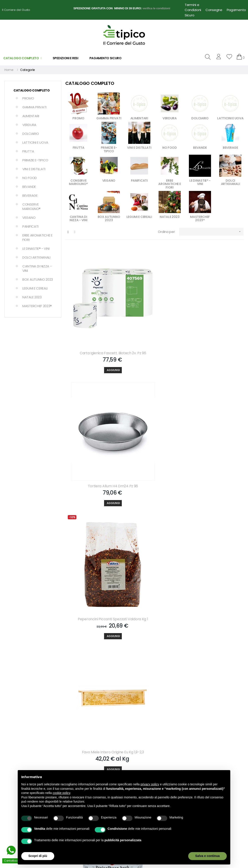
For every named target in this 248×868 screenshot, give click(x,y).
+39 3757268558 (29, 763)
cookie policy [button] (61, 793)
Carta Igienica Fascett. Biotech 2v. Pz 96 (94, 322)
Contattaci (134, 759)
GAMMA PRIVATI (34, 107)
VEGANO (29, 218)
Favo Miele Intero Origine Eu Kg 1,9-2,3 (94, 427)
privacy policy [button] (150, 784)
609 (230, 671)
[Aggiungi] (94, 341)
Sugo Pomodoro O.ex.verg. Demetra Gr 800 (94, 637)
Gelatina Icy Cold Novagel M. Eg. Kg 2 (215, 637)
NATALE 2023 (32, 297)
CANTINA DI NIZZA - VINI (37, 268)
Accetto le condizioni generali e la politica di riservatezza (152, 706)
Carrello (70, 759)
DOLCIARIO (31, 134)
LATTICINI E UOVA (35, 142)
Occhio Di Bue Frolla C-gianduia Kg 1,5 (94, 532)
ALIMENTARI (31, 116)
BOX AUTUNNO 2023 (38, 279)
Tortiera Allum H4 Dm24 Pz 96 (154, 320)
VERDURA (29, 125)
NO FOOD (30, 178)
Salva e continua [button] (207, 856)
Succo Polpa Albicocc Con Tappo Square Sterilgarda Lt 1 (215, 532)
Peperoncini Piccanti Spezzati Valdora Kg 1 (215, 322)
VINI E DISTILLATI (34, 169)
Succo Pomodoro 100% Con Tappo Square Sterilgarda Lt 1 (154, 532)
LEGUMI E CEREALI (35, 288)
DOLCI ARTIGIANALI (36, 257)
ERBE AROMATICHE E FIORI (37, 237)
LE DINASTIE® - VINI (36, 248)
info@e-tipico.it (14, 772)
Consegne (214, 10)
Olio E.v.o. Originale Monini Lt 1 (154, 634)
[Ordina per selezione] (211, 232)
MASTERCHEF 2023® (37, 306)
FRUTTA (28, 151)
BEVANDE (29, 187)
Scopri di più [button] (38, 856)
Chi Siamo (134, 752)
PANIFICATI (30, 226)
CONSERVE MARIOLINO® (31, 207)
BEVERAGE (30, 195)
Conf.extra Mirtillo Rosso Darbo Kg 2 (154, 427)
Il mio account (75, 752)
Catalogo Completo (32, 90)
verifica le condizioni (156, 8)
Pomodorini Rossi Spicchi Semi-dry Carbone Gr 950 (215, 427)
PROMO (28, 98)
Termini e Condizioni (193, 7)
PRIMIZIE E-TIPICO (35, 160)
